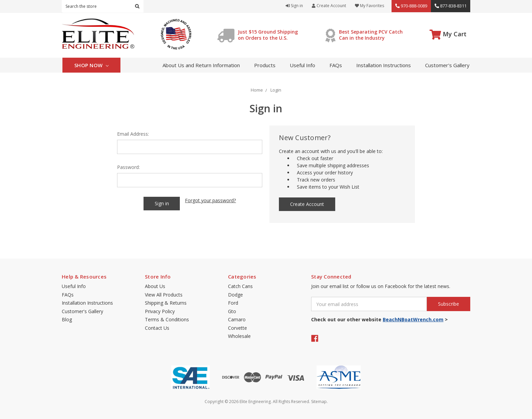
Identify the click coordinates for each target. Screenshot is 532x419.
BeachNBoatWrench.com (413, 319)
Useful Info (302, 65)
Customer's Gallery (447, 65)
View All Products (164, 295)
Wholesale (239, 336)
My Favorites (369, 6)
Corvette (237, 328)
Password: (128, 167)
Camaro (237, 319)
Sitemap (319, 402)
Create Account (329, 6)
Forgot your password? (210, 200)
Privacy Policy (160, 311)
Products (265, 65)
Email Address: (133, 134)
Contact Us (157, 328)
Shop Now (91, 65)
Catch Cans (240, 286)
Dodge (235, 295)
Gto (232, 311)
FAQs (336, 65)
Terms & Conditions (167, 319)
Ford (233, 303)
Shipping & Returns (166, 303)
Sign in (294, 6)
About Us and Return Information (201, 65)
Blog (67, 319)
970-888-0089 (411, 6)
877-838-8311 (451, 6)
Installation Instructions (384, 65)
